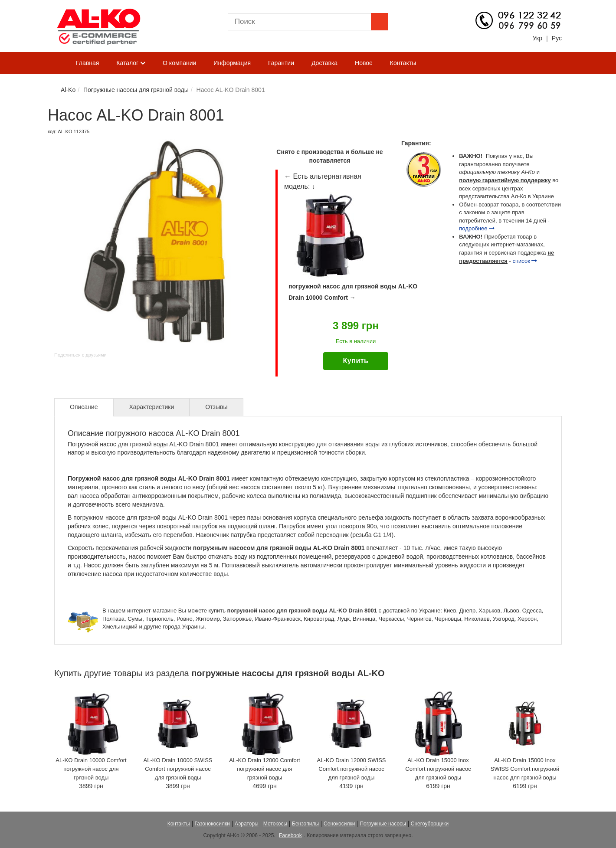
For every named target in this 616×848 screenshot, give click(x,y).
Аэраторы (247, 824)
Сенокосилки (339, 824)
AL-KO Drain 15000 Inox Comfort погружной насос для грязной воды (438, 769)
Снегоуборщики (430, 824)
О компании (179, 63)
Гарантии (281, 63)
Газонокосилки (212, 824)
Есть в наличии (356, 341)
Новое (364, 63)
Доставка (324, 63)
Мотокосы (275, 824)
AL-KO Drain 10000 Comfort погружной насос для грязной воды (91, 769)
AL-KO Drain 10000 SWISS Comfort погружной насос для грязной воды (178, 769)
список (525, 261)
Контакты (403, 63)
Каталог (131, 63)
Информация (232, 63)
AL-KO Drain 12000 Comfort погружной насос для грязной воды (264, 769)
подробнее (477, 228)
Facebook (290, 835)
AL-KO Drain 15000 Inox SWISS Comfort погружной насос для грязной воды (525, 769)
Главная (87, 63)
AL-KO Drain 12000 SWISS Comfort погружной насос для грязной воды (352, 769)
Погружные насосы (383, 824)
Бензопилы (305, 824)
